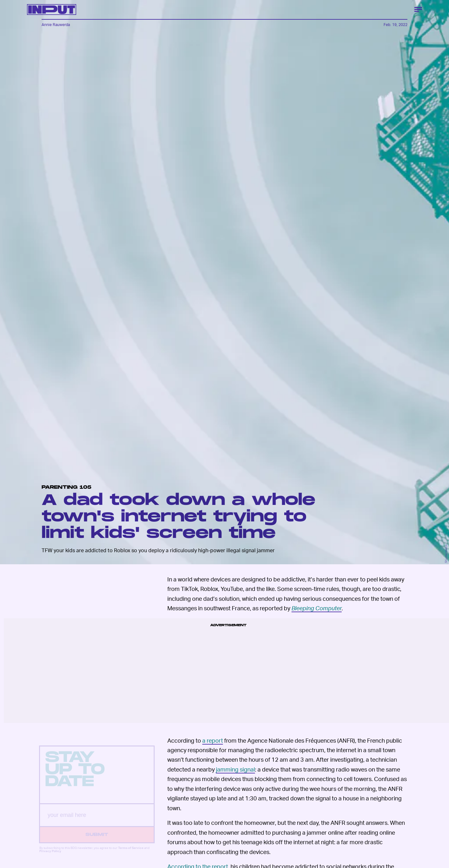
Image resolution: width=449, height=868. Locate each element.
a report (213, 740)
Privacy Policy (50, 856)
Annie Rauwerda (56, 25)
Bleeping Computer (317, 608)
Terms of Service (131, 853)
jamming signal (235, 769)
